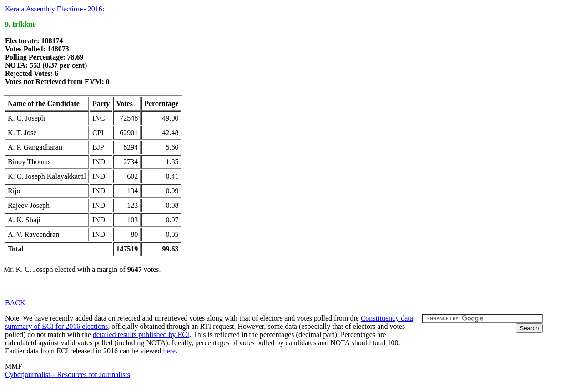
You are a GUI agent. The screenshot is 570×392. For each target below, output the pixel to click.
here (169, 351)
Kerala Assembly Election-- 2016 (54, 9)
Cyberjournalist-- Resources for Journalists (68, 374)
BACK (15, 303)
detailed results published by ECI (141, 334)
